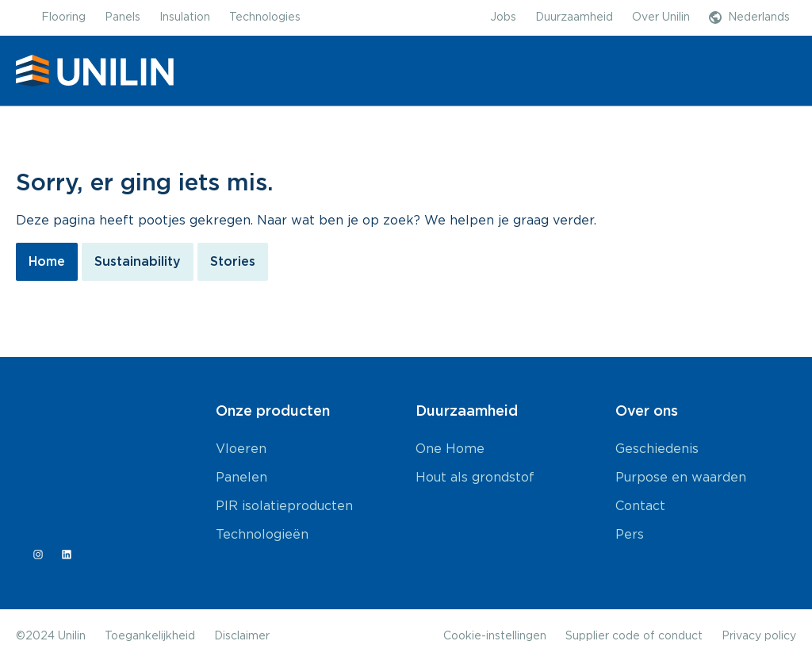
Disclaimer (242, 636)
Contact (640, 506)
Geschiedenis (657, 449)
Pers (630, 535)
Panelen (241, 478)
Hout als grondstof (475, 478)
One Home (450, 449)
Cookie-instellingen (495, 636)
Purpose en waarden (681, 478)
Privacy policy (759, 636)
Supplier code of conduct (634, 636)
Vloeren (241, 449)
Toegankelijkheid (150, 636)
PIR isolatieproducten (284, 506)
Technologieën (262, 535)
